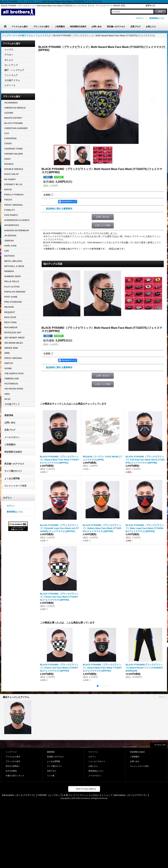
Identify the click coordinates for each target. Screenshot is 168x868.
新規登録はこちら (157, 18)
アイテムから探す (13, 757)
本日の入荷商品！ (13, 766)
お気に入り (93, 766)
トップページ (11, 752)
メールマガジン (12, 437)
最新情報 (9, 415)
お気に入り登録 (103, 225)
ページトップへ (160, 745)
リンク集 (51, 776)
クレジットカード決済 (15, 486)
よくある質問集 (12, 478)
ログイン (140, 18)
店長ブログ (10, 430)
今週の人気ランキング (15, 776)
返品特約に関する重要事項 (59, 209)
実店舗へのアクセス (14, 464)
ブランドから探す (13, 761)
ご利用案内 (10, 445)
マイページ (93, 752)
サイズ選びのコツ (13, 471)
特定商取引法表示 (13, 452)
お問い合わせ (103, 217)
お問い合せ (10, 423)
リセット (162, 697)
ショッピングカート (97, 761)
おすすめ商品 (11, 771)
